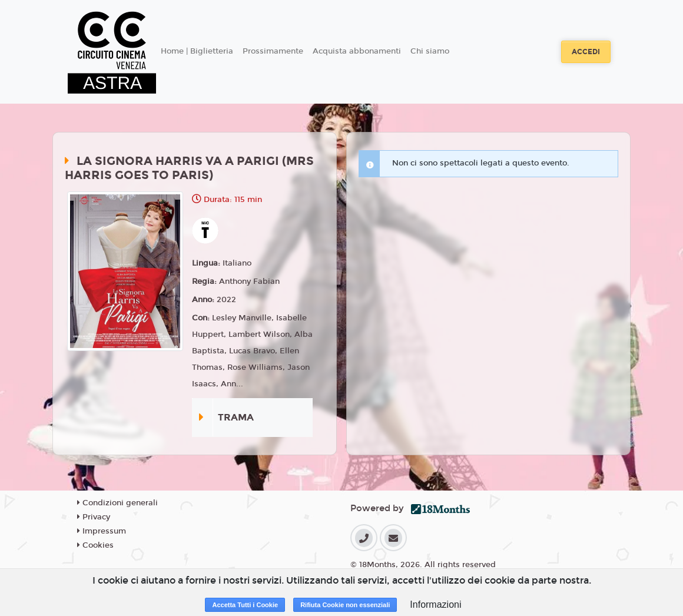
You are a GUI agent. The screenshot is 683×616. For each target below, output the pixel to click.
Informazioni (435, 605)
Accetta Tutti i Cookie (245, 605)
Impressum (102, 531)
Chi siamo (430, 51)
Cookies (95, 545)
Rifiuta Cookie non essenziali (345, 605)
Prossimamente (273, 51)
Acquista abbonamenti (357, 51)
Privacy (94, 517)
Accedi (586, 52)
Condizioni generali (117, 503)
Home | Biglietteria (197, 51)
